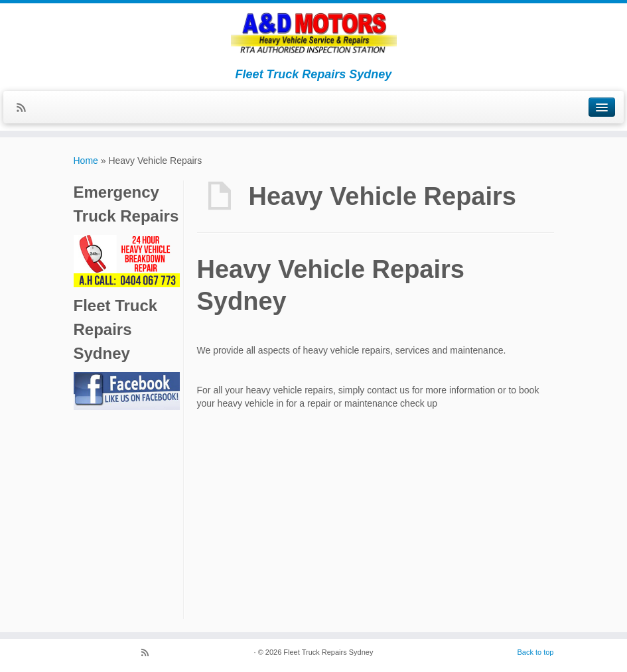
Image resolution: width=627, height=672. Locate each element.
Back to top (535, 652)
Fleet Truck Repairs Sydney (328, 652)
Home (86, 161)
